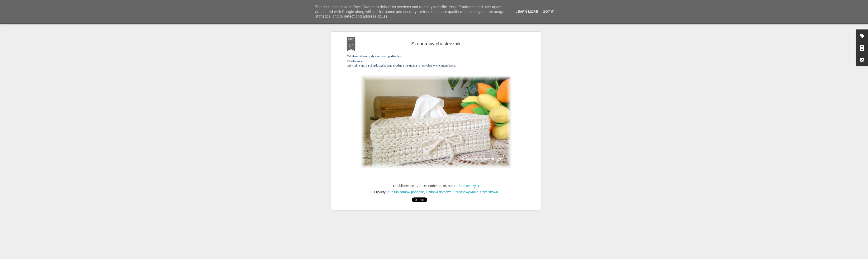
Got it (548, 12)
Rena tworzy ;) (468, 178)
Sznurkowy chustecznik (436, 36)
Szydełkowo (489, 185)
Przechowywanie (466, 185)
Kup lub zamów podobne (406, 185)
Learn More (527, 12)
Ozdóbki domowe (439, 185)
